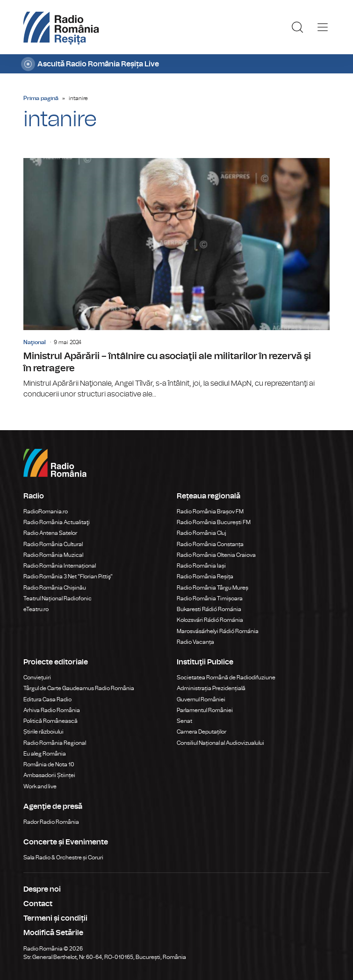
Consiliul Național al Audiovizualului (220, 743)
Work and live (40, 786)
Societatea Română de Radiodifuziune (226, 677)
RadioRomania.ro (46, 512)
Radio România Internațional (60, 566)
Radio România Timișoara (210, 598)
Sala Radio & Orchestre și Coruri (63, 857)
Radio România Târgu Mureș (213, 588)
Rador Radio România (51, 822)
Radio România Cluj (202, 533)
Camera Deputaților (202, 732)
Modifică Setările (53, 933)
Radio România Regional (55, 743)
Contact (38, 904)
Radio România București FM (214, 522)
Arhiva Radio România (52, 710)
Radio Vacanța (195, 642)
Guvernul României (201, 699)
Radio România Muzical (53, 555)
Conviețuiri (37, 677)
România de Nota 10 (49, 764)
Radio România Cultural (53, 544)
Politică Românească (50, 721)
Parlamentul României (205, 710)
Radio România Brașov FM (210, 512)
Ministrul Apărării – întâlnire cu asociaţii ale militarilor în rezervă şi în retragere (176, 279)
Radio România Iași (201, 566)
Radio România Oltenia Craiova (216, 555)
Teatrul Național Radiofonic (58, 598)
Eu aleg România (45, 754)
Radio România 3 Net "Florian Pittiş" (68, 576)
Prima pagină (41, 98)
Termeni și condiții (55, 918)
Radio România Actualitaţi (57, 522)
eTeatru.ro (36, 609)
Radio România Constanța (210, 544)
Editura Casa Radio (47, 699)
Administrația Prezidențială (211, 688)
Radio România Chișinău (55, 588)
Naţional (35, 342)
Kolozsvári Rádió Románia (210, 620)
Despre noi (42, 889)
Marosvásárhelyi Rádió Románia (218, 631)
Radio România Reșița (205, 576)
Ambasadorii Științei (49, 775)
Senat (184, 721)
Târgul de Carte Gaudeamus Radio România (79, 688)
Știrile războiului (43, 732)
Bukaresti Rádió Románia (209, 609)
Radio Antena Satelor (50, 533)
